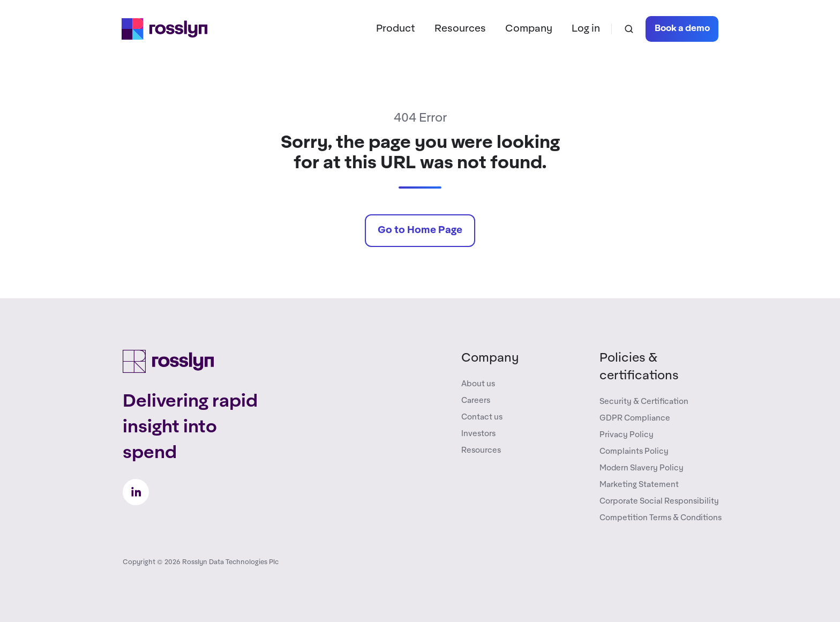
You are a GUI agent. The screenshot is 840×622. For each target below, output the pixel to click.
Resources (460, 29)
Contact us (482, 417)
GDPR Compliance (635, 418)
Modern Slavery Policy (642, 468)
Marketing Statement (639, 485)
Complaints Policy (634, 451)
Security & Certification (644, 402)
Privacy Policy (627, 435)
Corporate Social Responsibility (659, 501)
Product (396, 29)
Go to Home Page (420, 230)
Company (529, 29)
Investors (478, 434)
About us (478, 384)
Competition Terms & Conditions (661, 518)
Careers (476, 400)
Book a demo (682, 29)
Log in (586, 29)
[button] (629, 29)
